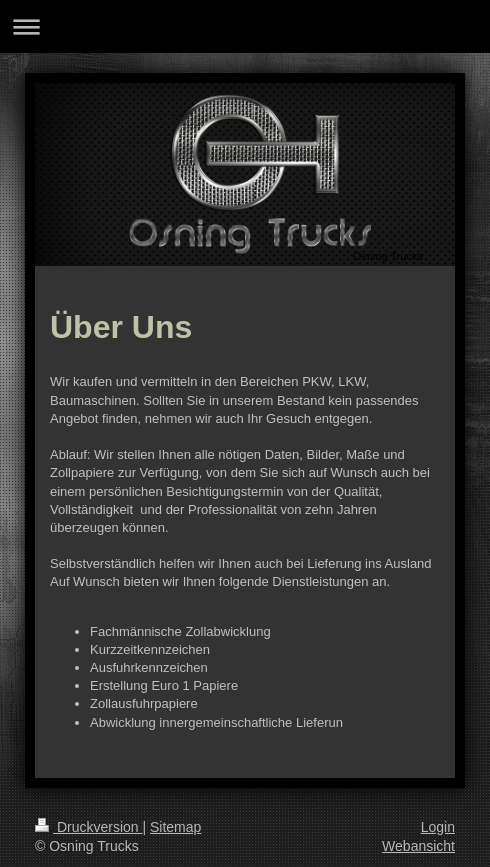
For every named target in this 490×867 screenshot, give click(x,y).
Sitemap (175, 827)
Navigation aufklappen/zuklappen (245, 26)
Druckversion (88, 827)
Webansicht (418, 846)
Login (438, 827)
